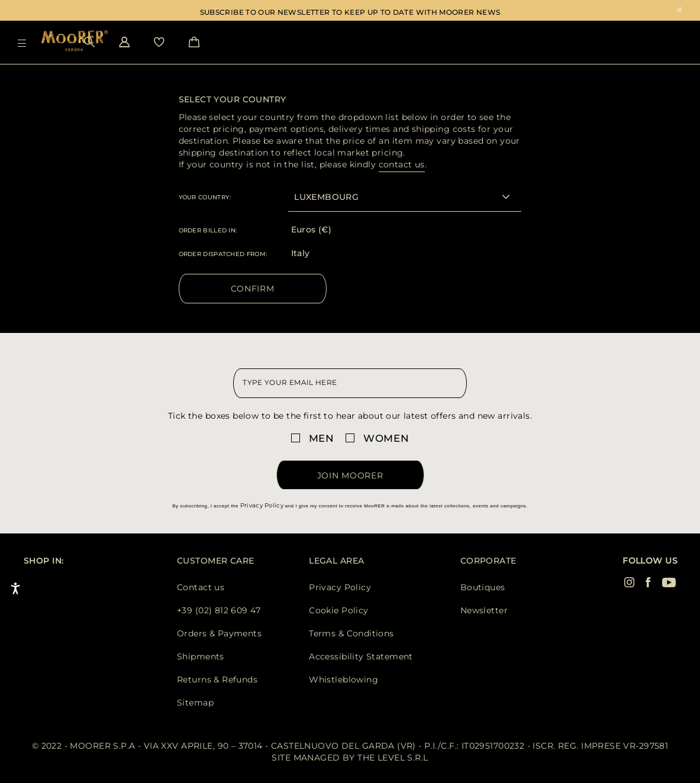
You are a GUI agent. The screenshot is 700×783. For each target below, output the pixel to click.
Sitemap (195, 703)
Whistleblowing (343, 680)
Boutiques (483, 587)
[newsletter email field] (350, 383)
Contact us (201, 587)
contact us (402, 164)
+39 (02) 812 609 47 (219, 610)
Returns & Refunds (217, 680)
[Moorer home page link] (75, 42)
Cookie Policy (338, 610)
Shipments (201, 656)
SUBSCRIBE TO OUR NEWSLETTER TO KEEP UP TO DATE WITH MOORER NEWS (350, 12)
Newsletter (484, 610)
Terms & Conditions (351, 633)
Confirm (253, 289)
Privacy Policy (262, 505)
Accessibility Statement (361, 656)
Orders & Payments (219, 633)
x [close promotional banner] (680, 11)
